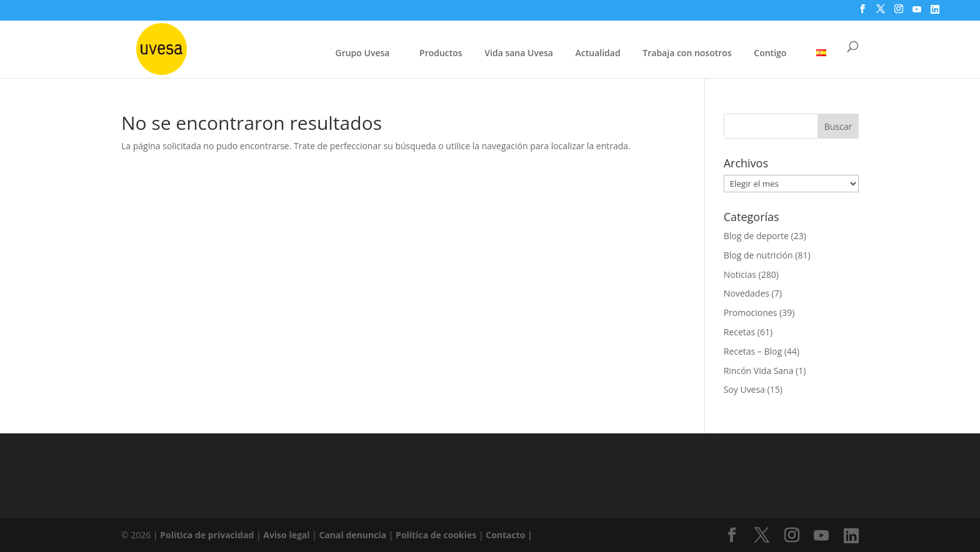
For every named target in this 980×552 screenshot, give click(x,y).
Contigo (770, 53)
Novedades (747, 293)
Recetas (740, 332)
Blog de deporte (756, 236)
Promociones (751, 313)
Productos (441, 53)
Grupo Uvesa (363, 53)
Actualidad (598, 53)
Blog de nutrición (758, 255)
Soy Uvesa (744, 389)
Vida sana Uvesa (519, 54)
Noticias (740, 274)
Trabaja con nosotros (687, 54)
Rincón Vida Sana (759, 371)
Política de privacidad (208, 535)
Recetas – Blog (753, 351)
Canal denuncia (353, 535)
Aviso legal (286, 535)
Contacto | (509, 535)
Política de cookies (437, 535)
